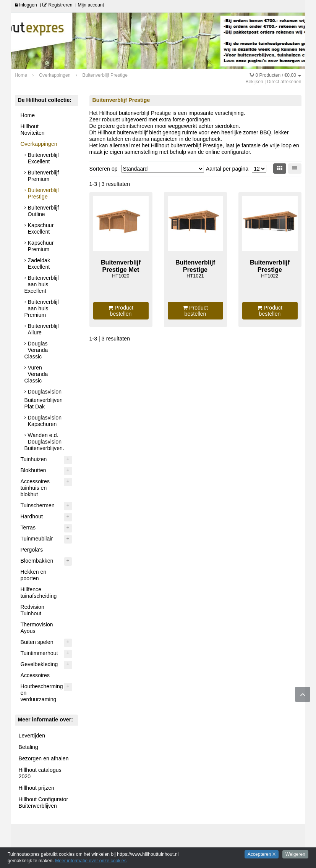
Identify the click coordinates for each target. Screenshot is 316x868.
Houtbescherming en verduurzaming (42, 693)
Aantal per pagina (227, 169)
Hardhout (32, 516)
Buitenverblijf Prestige (44, 193)
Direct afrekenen (284, 82)
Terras (28, 528)
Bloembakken (37, 561)
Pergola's (32, 550)
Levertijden (32, 736)
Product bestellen (121, 311)
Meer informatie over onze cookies (91, 861)
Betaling (28, 747)
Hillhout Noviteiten (33, 130)
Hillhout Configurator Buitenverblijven (44, 803)
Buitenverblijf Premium (44, 176)
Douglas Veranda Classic (36, 350)
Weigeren (295, 854)
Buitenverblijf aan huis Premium (42, 308)
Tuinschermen (38, 505)
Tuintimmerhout (39, 653)
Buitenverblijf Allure (44, 329)
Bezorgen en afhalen (44, 758)
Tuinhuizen (34, 459)
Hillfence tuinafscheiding (39, 593)
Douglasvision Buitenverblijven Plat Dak (44, 399)
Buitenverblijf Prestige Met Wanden (121, 269)
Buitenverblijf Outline (44, 211)
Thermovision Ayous (37, 628)
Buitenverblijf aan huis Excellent (42, 284)
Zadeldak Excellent (39, 264)
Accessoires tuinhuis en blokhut (35, 488)
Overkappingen (39, 144)
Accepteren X (262, 854)
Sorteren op (104, 169)
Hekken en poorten (34, 575)
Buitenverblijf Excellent (44, 158)
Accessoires (35, 675)
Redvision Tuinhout (32, 610)
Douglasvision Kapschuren (45, 421)
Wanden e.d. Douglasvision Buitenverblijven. (44, 442)
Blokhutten (33, 470)
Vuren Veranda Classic (36, 374)
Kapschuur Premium (41, 246)
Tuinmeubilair (37, 539)
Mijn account (91, 5)
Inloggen (26, 5)
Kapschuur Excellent (41, 228)
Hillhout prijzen (36, 788)
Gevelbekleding (39, 664)
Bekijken (254, 82)
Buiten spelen (37, 642)
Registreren (58, 5)
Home (28, 115)
